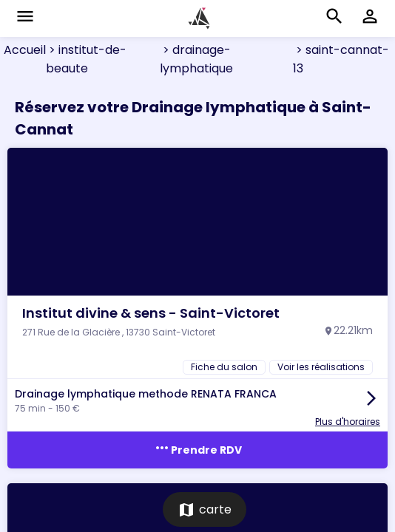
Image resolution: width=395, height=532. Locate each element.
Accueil (25, 50)
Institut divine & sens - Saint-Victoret (151, 313)
